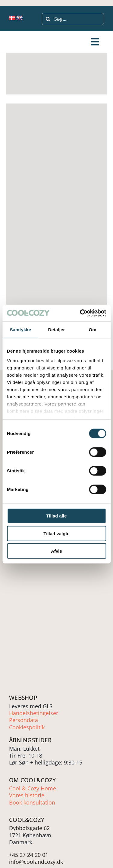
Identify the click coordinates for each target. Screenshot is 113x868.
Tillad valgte (56, 533)
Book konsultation (32, 802)
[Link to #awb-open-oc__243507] (95, 42)
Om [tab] (93, 330)
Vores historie (27, 795)
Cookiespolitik (27, 727)
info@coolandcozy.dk (36, 862)
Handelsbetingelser (34, 713)
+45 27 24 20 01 (29, 855)
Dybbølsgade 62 (29, 828)
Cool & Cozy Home (33, 788)
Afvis (56, 551)
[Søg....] (73, 19)
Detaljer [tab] (57, 330)
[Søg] (48, 19)
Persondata (24, 720)
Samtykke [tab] (20, 330)
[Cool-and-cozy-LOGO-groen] (28, 42)
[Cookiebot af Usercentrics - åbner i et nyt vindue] (80, 313)
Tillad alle (56, 516)
